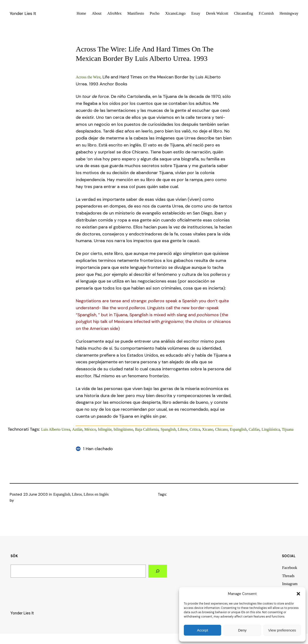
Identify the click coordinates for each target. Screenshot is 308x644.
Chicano (221, 429)
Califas (254, 429)
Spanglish (168, 429)
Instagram (290, 584)
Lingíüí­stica (271, 429)
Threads (288, 576)
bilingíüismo (123, 429)
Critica (195, 429)
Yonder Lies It (23, 13)
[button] (298, 594)
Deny (242, 630)
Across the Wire (88, 77)
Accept (203, 630)
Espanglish (238, 429)
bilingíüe (105, 429)
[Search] (158, 571)
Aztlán (77, 429)
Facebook (289, 568)
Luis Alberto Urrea (56, 429)
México (90, 429)
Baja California (147, 429)
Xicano (208, 429)
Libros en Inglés (96, 494)
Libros (183, 429)
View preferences (282, 630)
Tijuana (288, 429)
